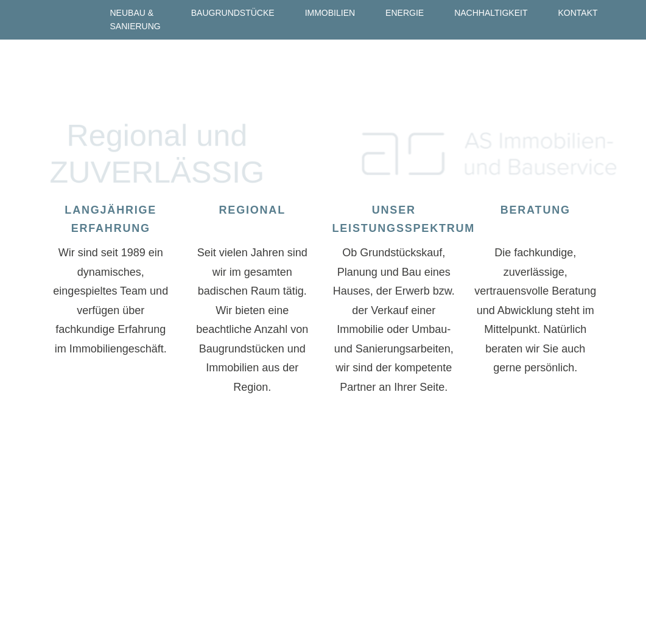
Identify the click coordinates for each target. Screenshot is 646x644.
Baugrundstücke (233, 13)
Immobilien (330, 13)
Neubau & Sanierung (135, 19)
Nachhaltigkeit (491, 13)
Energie (405, 13)
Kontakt (578, 13)
